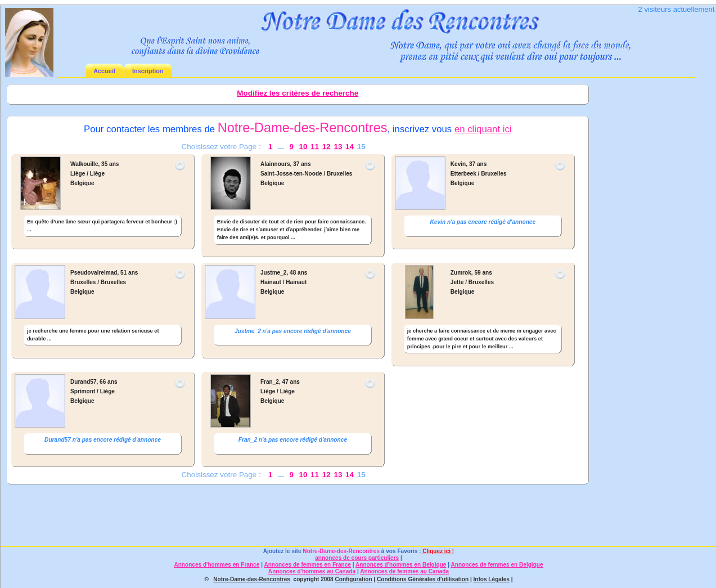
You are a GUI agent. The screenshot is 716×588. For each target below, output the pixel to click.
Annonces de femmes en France (307, 565)
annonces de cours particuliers (357, 558)
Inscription (148, 71)
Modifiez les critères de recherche (298, 93)
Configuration (353, 579)
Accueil (104, 71)
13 (338, 147)
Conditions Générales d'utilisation (423, 579)
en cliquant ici (483, 129)
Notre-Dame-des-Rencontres (341, 551)
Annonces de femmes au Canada (404, 571)
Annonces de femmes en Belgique (497, 565)
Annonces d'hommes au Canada (312, 571)
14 (350, 147)
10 (303, 147)
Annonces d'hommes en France (217, 565)
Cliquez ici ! (437, 551)
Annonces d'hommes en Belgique (401, 565)
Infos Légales (492, 579)
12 (327, 147)
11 (315, 147)
